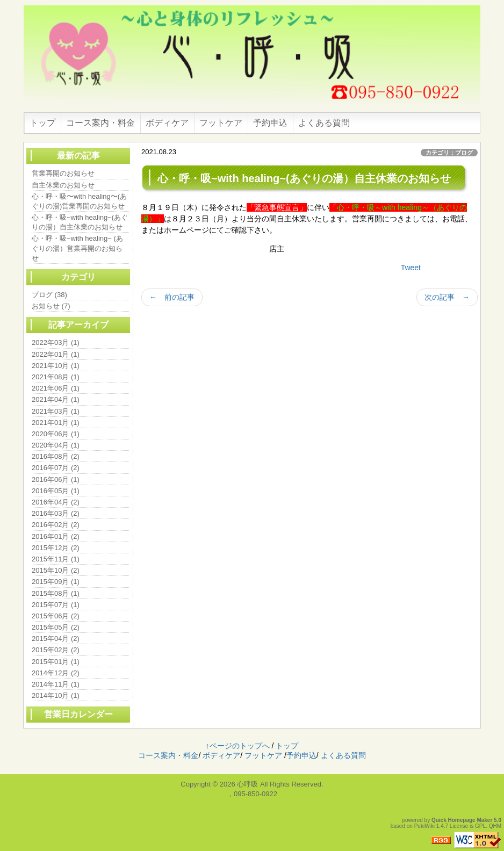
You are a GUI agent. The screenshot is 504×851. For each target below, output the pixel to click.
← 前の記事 (172, 297)
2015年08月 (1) (56, 593)
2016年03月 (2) (56, 513)
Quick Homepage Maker (462, 820)
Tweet (411, 268)
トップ (42, 123)
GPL (480, 826)
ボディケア (167, 123)
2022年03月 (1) (56, 342)
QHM (495, 826)
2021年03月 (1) (56, 411)
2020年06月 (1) (56, 434)
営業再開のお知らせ (63, 173)
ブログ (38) (49, 295)
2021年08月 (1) (56, 377)
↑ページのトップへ (238, 746)
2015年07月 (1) (56, 605)
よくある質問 (324, 123)
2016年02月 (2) (56, 525)
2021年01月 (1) (56, 423)
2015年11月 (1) (56, 559)
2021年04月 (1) (56, 399)
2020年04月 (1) (56, 445)
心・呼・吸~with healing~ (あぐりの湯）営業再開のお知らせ (77, 248)
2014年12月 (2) (56, 673)
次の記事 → (447, 297)
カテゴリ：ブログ (449, 153)
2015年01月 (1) (56, 662)
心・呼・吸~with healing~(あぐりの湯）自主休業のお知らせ (80, 222)
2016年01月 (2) (56, 536)
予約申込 (270, 123)
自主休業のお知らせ (63, 185)
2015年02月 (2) (56, 650)
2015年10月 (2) (56, 570)
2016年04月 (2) (56, 502)
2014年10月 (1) (56, 695)
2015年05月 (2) (56, 627)
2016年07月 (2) (56, 468)
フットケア (221, 123)
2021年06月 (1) (56, 388)
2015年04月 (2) (56, 639)
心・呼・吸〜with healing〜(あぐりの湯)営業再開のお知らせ (79, 201)
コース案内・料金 (100, 123)
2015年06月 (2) (56, 616)
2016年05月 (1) (56, 491)
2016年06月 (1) (56, 479)
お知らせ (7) (51, 306)
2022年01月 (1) (56, 354)
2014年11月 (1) (56, 684)
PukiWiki (424, 826)
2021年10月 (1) (56, 366)
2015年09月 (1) (56, 582)
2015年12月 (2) (56, 548)
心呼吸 (247, 784)
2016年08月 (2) (56, 456)
